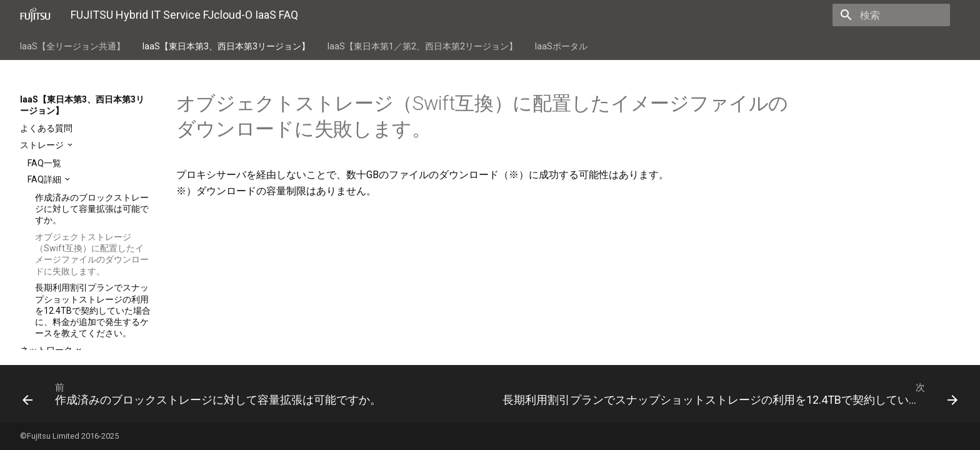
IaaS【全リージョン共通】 (72, 46)
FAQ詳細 (45, 179)
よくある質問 (46, 128)
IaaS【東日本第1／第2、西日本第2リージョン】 (422, 46)
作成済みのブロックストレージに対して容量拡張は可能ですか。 (92, 209)
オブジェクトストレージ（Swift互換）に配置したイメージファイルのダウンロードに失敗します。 (92, 254)
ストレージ (43, 145)
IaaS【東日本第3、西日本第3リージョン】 (226, 46)
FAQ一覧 (44, 163)
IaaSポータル (561, 46)
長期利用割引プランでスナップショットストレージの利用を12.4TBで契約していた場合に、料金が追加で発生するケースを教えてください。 (93, 310)
